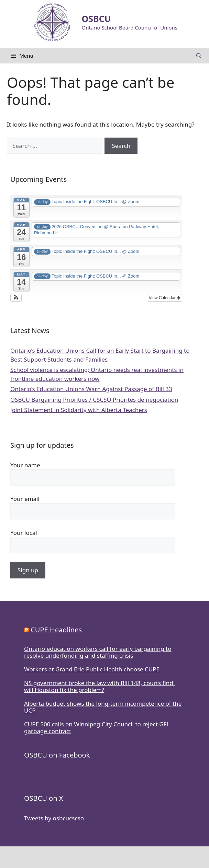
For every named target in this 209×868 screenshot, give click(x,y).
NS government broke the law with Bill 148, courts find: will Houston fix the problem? (99, 687)
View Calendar (164, 298)
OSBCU (96, 19)
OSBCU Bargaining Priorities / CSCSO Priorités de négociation (94, 400)
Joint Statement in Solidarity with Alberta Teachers (79, 410)
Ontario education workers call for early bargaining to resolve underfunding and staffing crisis (98, 652)
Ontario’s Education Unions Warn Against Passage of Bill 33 (91, 389)
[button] (16, 298)
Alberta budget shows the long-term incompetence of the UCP (103, 707)
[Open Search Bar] (199, 56)
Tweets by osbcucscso (54, 818)
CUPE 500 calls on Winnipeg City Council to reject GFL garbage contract (97, 728)
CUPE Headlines (56, 630)
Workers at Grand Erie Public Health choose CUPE (92, 669)
